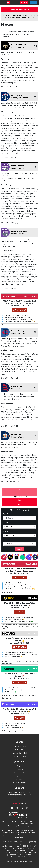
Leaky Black (17, 95)
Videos (20, 776)
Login (33, 2)
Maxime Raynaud (19, 231)
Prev (20, 494)
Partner (14, 821)
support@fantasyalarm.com (20, 795)
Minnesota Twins (18, 333)
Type (5, 540)
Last (20, 504)
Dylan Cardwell (18, 166)
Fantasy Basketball (19, 753)
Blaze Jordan (17, 386)
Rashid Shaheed (19, 45)
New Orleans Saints (19, 47)
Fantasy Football (19, 746)
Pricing (20, 766)
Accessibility (6, 826)
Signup (24, 2)
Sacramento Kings (19, 168)
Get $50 (20, 718)
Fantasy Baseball (20, 750)
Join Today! (20, 310)
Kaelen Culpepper (19, 331)
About (4, 821)
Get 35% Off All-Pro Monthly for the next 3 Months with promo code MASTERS (20, 17)
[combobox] (20, 527)
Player (6, 531)
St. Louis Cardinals (19, 389)
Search (20, 549)
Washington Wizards (20, 98)
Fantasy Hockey (19, 756)
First (20, 490)
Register (17, 826)
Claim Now (20, 647)
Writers (20, 769)
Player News (20, 773)
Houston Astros (18, 437)
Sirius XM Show (19, 783)
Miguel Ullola (17, 435)
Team (6, 523)
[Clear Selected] (32, 544)
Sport (6, 514)
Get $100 (20, 612)
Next (19, 500)
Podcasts (20, 779)
